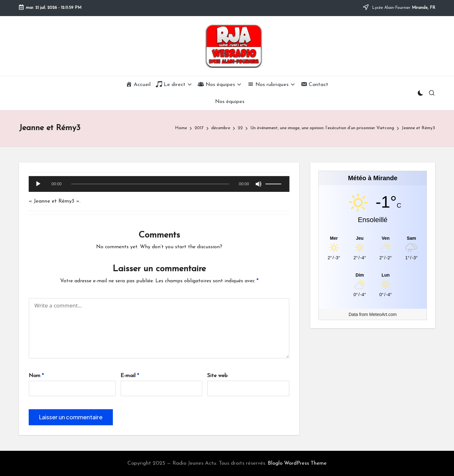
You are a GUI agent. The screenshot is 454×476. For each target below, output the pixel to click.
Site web (217, 376)
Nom (36, 376)
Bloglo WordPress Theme (297, 463)
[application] (159, 186)
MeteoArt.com (383, 314)
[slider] (150, 184)
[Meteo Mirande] (373, 238)
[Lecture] (38, 184)
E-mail (130, 376)
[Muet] (259, 184)
